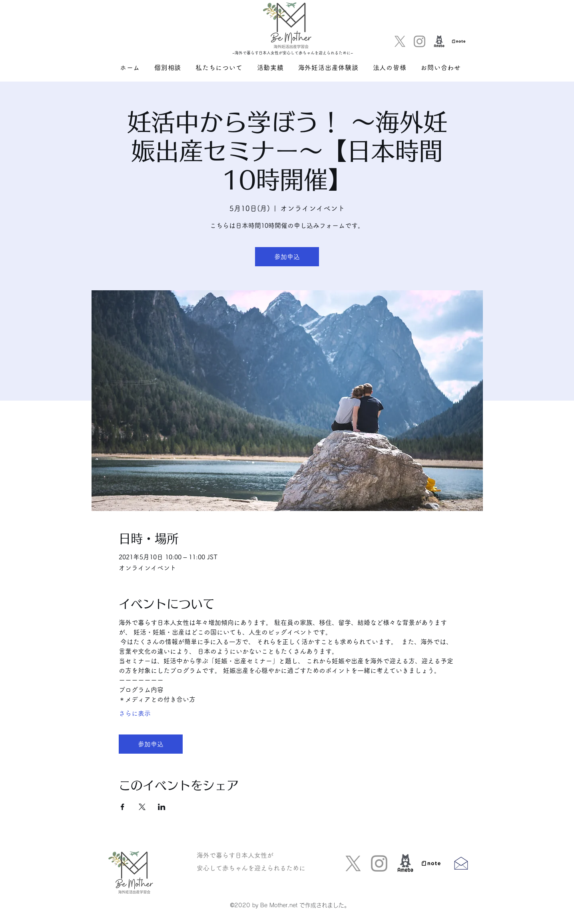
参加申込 (287, 257)
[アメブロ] (439, 41)
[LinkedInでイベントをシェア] (162, 807)
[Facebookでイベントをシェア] (123, 807)
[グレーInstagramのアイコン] (420, 41)
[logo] (459, 41)
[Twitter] (400, 41)
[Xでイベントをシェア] (142, 807)
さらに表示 (135, 713)
